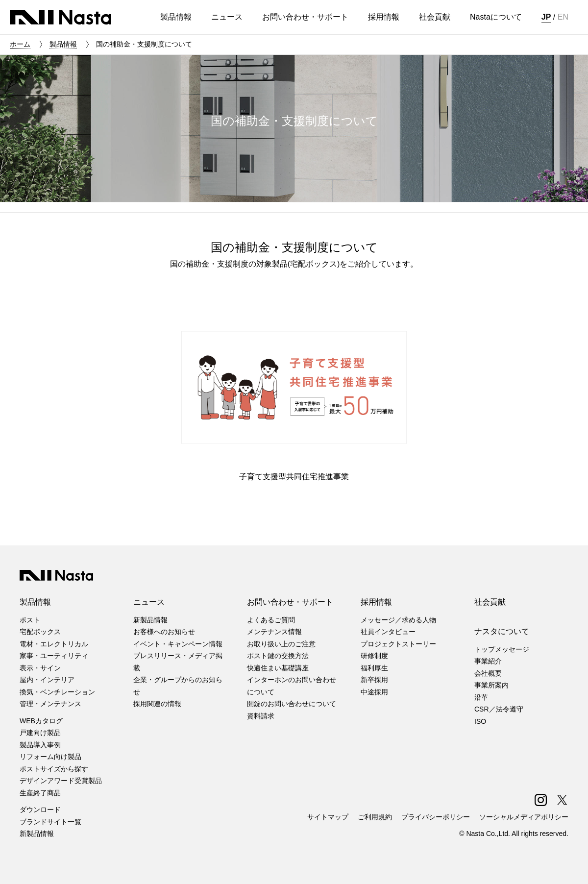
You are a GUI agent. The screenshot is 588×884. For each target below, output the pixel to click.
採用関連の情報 (157, 704)
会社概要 (488, 673)
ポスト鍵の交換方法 (278, 656)
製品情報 (63, 44)
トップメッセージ (502, 649)
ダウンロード (40, 810)
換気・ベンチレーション (57, 692)
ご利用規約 (375, 817)
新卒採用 (374, 680)
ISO (480, 721)
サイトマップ (328, 817)
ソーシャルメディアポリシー (524, 817)
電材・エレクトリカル (54, 644)
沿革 (481, 697)
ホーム (20, 44)
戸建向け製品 (40, 733)
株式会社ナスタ (61, 17)
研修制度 (374, 656)
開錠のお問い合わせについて (292, 704)
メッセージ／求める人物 (398, 620)
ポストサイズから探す (54, 769)
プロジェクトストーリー (398, 644)
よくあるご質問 (271, 620)
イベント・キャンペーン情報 (178, 644)
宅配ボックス (40, 632)
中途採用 (374, 692)
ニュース (149, 602)
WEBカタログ (41, 721)
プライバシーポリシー (436, 817)
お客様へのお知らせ (164, 632)
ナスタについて (502, 631)
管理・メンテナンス (50, 704)
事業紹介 (488, 661)
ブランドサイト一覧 (50, 822)
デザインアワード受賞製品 (61, 781)
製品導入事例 (40, 745)
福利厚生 (374, 668)
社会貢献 (490, 602)
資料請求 (261, 716)
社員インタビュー (388, 632)
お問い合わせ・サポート (290, 602)
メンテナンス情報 (274, 632)
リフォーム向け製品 (50, 757)
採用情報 (376, 602)
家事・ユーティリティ (54, 656)
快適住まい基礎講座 (278, 668)
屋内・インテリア (47, 680)
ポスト (30, 620)
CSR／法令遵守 (499, 709)
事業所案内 (491, 685)
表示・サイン (40, 668)
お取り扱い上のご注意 (281, 644)
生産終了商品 (40, 793)
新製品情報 (37, 834)
